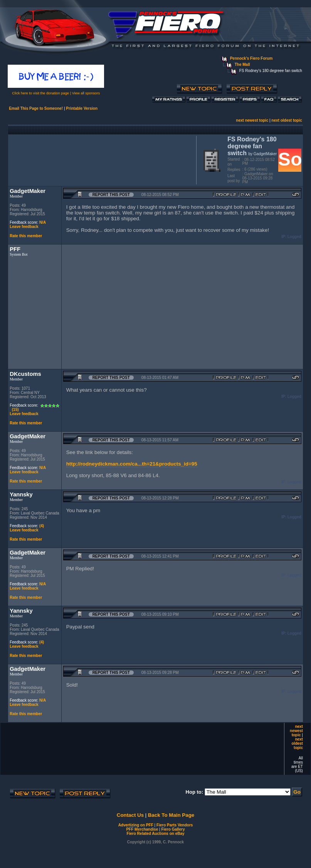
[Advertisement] (101, 159)
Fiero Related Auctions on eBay (155, 834)
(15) (15, 410)
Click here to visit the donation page (40, 93)
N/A (43, 222)
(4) (42, 526)
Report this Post (111, 195)
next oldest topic (287, 120)
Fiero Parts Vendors (175, 825)
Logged (294, 237)
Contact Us (130, 815)
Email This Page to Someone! (36, 108)
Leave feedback (24, 227)
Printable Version (82, 108)
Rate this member (26, 236)
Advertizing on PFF (136, 825)
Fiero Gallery (173, 829)
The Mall (242, 65)
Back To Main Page (171, 815)
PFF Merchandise (142, 829)
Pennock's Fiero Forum (251, 58)
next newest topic (252, 120)
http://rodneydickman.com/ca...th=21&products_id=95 (132, 464)
